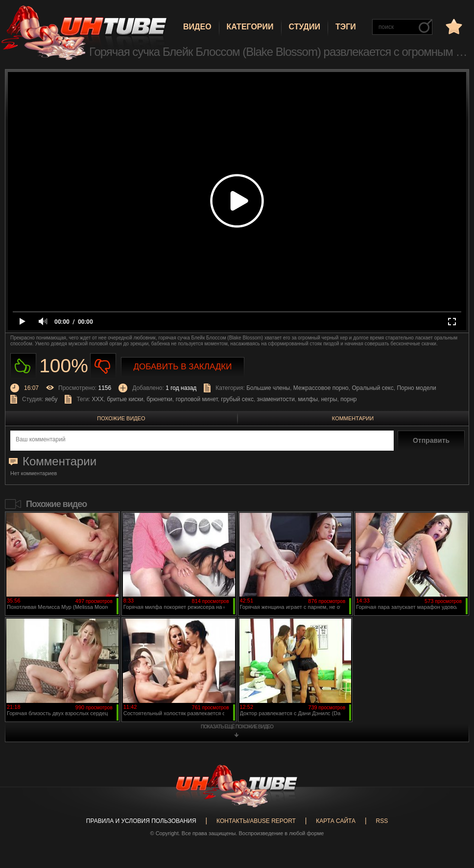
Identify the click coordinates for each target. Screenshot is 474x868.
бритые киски (125, 399)
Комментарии (353, 418)
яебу (51, 399)
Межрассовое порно (321, 388)
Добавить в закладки (183, 367)
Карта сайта (336, 821)
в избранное (453, 26)
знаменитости (276, 399)
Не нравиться (103, 366)
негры (329, 399)
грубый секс (237, 399)
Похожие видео (121, 418)
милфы (308, 399)
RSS (382, 821)
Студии (305, 27)
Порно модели (416, 388)
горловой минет (197, 399)
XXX (98, 399)
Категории (250, 27)
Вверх (452, 817)
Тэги (346, 27)
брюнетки (159, 399)
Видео (197, 27)
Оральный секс (372, 388)
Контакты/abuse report (256, 821)
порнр (348, 399)
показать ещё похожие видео (237, 727)
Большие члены (268, 388)
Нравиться (23, 366)
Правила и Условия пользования (141, 821)
